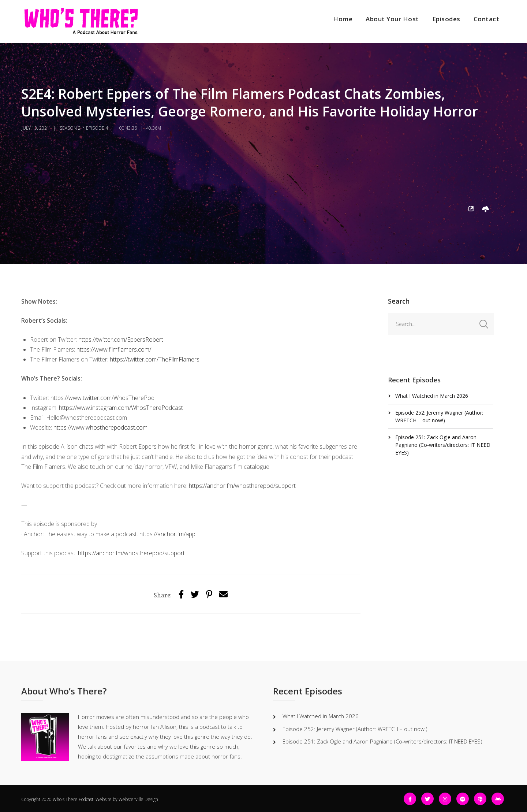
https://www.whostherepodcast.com (100, 427)
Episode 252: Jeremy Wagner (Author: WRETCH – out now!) (355, 729)
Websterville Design (138, 799)
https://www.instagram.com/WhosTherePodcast (121, 408)
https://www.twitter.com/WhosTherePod (102, 398)
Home (343, 19)
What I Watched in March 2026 (432, 396)
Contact (487, 19)
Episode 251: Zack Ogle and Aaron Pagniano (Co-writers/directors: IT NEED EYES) (443, 445)
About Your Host (392, 19)
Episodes (446, 19)
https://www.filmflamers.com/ (114, 349)
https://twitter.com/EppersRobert (121, 340)
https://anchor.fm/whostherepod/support (242, 486)
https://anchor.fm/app (167, 534)
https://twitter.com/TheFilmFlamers (155, 359)
